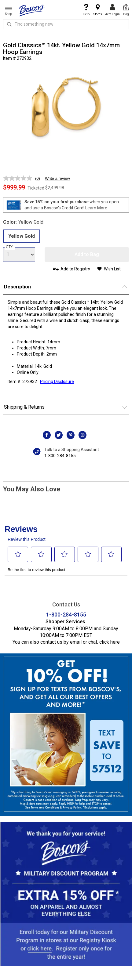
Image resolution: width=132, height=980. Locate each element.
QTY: (10, 247)
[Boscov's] (32, 10)
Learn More (96, 208)
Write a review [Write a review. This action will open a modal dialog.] (57, 178)
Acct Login (112, 10)
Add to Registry (75, 269)
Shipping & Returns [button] (24, 407)
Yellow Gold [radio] (22, 236)
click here (110, 642)
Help (86, 10)
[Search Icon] (9, 24)
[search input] (66, 24)
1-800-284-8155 (60, 456)
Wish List (112, 269)
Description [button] (17, 287)
